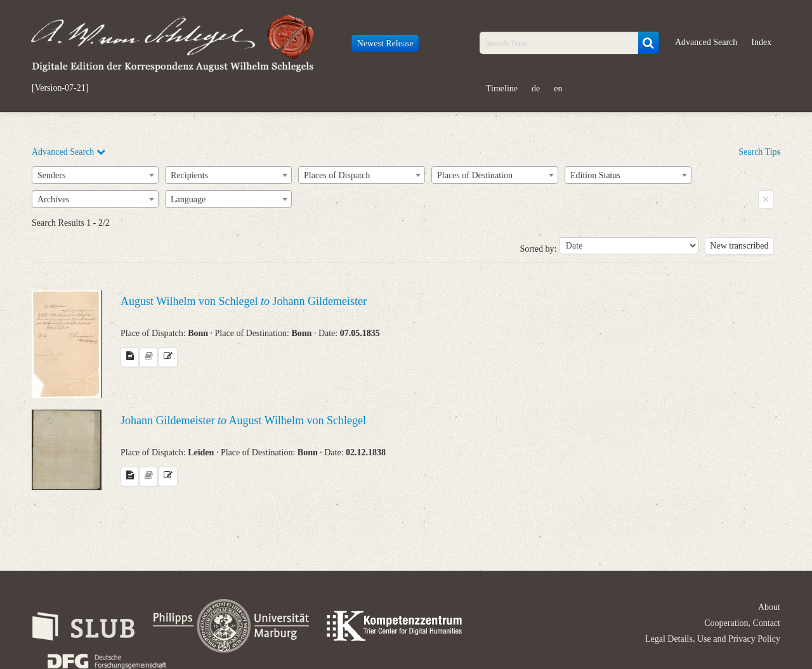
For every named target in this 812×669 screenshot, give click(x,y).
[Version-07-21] (60, 88)
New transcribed (739, 246)
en (558, 88)
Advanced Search (706, 42)
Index (761, 42)
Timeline (502, 88)
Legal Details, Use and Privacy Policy (713, 639)
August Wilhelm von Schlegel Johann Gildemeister (244, 301)
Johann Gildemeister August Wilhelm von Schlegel (243, 420)
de (536, 88)
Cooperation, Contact (742, 623)
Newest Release (385, 43)
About (769, 607)
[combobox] (95, 175)
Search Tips (759, 152)
